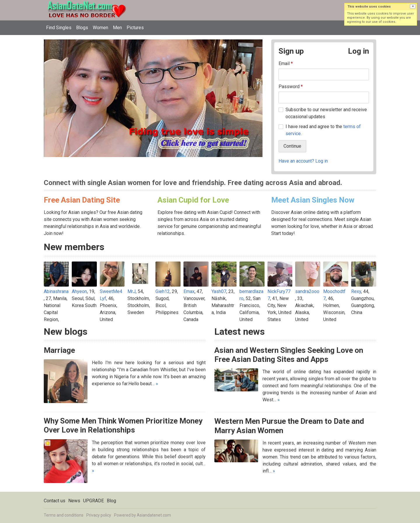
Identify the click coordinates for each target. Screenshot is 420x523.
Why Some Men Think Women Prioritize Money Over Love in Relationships (123, 425)
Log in (358, 51)
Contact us (55, 501)
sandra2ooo (307, 291)
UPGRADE (93, 501)
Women (100, 28)
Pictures (135, 28)
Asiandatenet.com (154, 515)
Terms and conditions (64, 515)
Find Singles (59, 28)
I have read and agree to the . (323, 130)
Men (117, 28)
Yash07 (219, 291)
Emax (189, 291)
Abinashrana (56, 291)
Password (291, 87)
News (74, 501)
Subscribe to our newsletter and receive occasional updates (326, 113)
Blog (111, 501)
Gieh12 (163, 291)
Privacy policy (99, 515)
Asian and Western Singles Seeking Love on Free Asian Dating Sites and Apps (289, 355)
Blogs (82, 28)
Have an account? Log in (303, 161)
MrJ (132, 291)
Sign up (291, 51)
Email (286, 63)
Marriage (59, 350)
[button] (413, 6)
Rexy (356, 291)
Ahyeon (79, 291)
